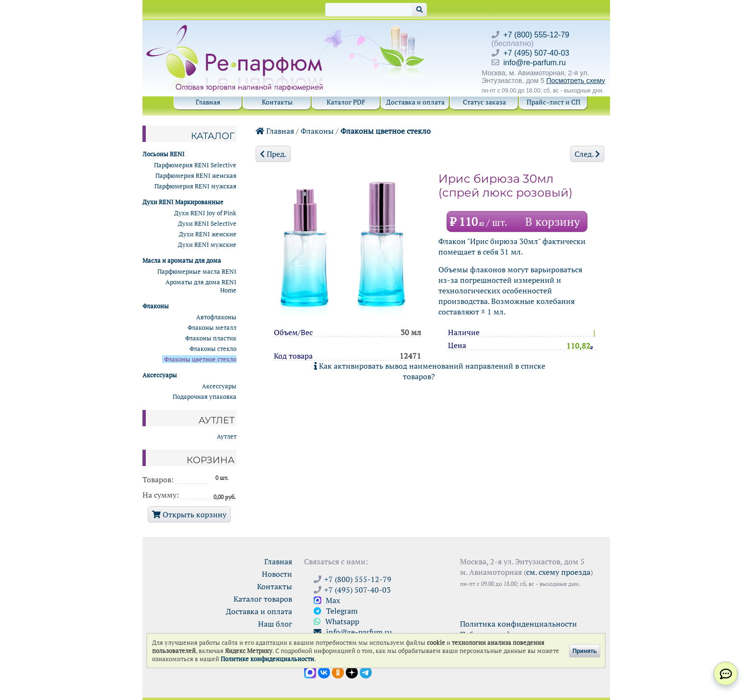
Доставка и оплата (415, 102)
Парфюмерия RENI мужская (195, 186)
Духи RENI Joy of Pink (205, 213)
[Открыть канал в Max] (310, 672)
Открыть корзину (189, 514)
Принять (585, 651)
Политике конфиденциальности (267, 659)
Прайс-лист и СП (553, 102)
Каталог (213, 136)
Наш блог (275, 624)
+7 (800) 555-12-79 (536, 35)
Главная (208, 102)
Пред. (273, 154)
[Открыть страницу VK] (324, 672)
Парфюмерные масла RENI (197, 272)
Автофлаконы (216, 317)
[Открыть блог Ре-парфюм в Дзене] (352, 672)
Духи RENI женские (208, 234)
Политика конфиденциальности (518, 624)
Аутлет (227, 437)
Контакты (277, 102)
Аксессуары (219, 386)
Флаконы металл (212, 328)
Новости (277, 574)
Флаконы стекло (213, 349)
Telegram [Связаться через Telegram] (336, 611)
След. (587, 154)
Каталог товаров (263, 599)
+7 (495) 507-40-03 (536, 53)
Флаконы (317, 131)
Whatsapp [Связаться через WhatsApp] (336, 621)
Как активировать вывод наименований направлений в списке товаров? (430, 371)
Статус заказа (484, 102)
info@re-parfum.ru (535, 63)
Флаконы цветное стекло (386, 131)
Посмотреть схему (576, 81)
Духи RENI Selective (207, 224)
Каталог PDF (346, 102)
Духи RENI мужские (207, 245)
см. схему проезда (558, 572)
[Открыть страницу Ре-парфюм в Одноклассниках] (338, 672)
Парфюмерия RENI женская (196, 176)
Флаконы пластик (211, 338)
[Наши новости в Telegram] (366, 672)
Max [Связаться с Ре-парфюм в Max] (327, 600)
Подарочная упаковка (205, 397)
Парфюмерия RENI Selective (195, 165)
